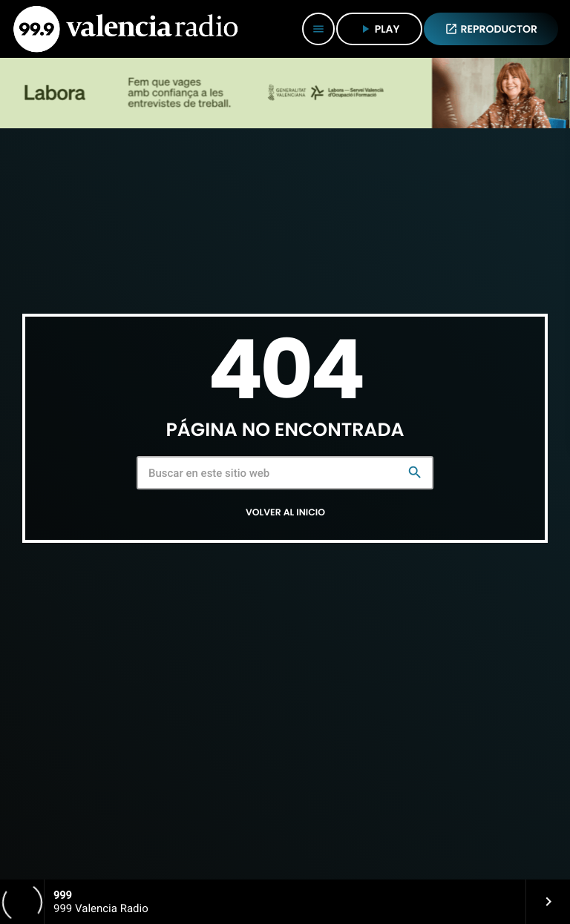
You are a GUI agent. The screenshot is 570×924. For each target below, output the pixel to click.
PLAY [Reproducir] (379, 29)
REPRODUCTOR (491, 29)
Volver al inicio (285, 513)
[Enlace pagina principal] (125, 29)
